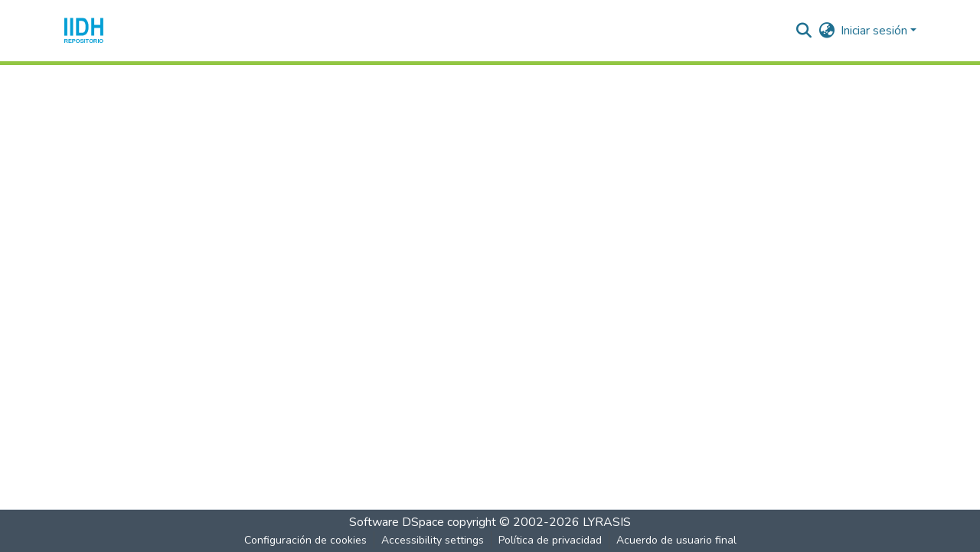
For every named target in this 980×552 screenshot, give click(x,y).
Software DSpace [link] (397, 522)
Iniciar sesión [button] (875, 31)
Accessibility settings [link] (433, 540)
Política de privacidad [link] (550, 540)
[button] (84, 31)
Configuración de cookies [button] (305, 540)
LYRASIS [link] (607, 522)
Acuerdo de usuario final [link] (676, 540)
